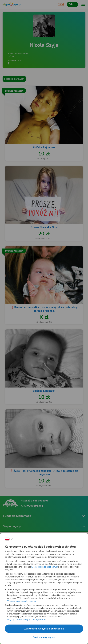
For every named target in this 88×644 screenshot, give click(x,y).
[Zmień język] (9, 539)
